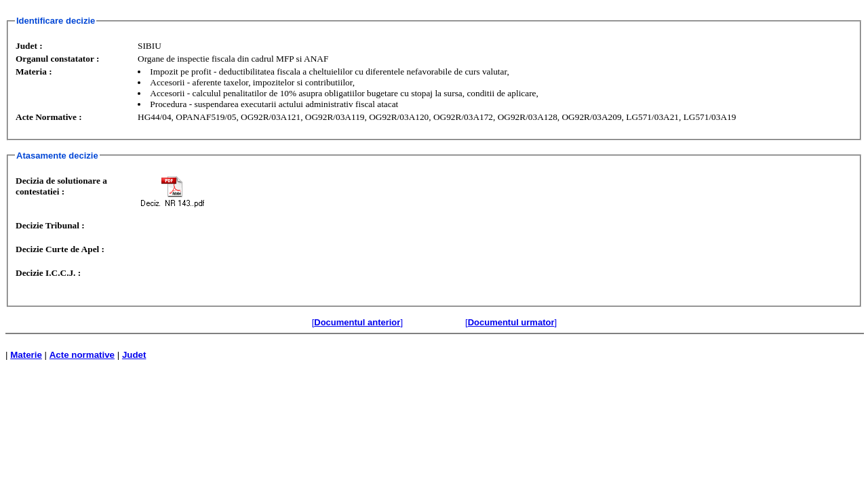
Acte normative (82, 355)
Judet (134, 355)
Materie (26, 355)
